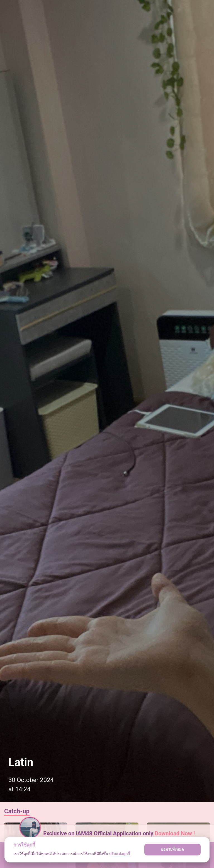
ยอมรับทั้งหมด (172, 849)
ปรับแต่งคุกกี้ (120, 854)
